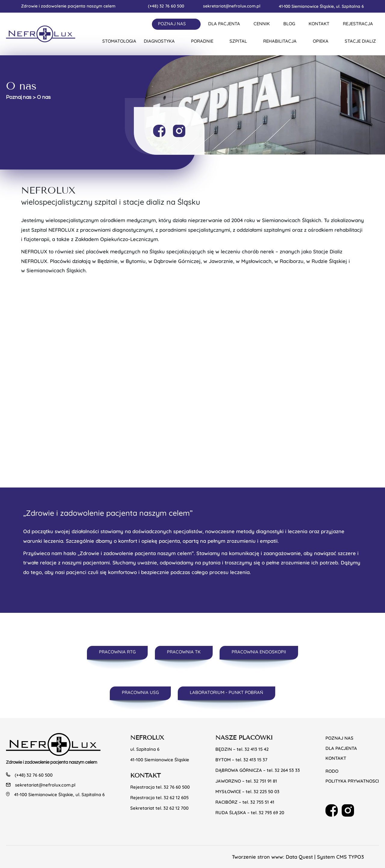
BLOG (289, 24)
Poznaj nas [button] (172, 24)
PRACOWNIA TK (184, 652)
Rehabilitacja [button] (280, 41)
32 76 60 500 (177, 787)
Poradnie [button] (202, 41)
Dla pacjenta (341, 748)
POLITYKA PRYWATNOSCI (352, 781)
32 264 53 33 (287, 770)
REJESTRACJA (358, 24)
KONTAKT (319, 24)
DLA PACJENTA (224, 24)
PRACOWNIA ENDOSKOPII (259, 652)
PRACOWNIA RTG (117, 652)
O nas (44, 97)
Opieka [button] (321, 41)
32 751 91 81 (265, 781)
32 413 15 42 (257, 749)
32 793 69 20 (271, 813)
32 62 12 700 (176, 808)
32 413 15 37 (255, 760)
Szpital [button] (238, 41)
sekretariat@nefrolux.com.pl (232, 6)
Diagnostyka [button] (159, 41)
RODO (332, 771)
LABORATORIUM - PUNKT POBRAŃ (226, 692)
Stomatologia (119, 41)
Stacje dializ (360, 41)
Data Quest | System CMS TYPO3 (325, 857)
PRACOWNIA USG (140, 692)
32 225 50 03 (266, 792)
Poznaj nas (19, 97)
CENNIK (262, 24)
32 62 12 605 (176, 798)
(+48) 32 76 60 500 (166, 6)
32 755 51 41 (262, 802)
